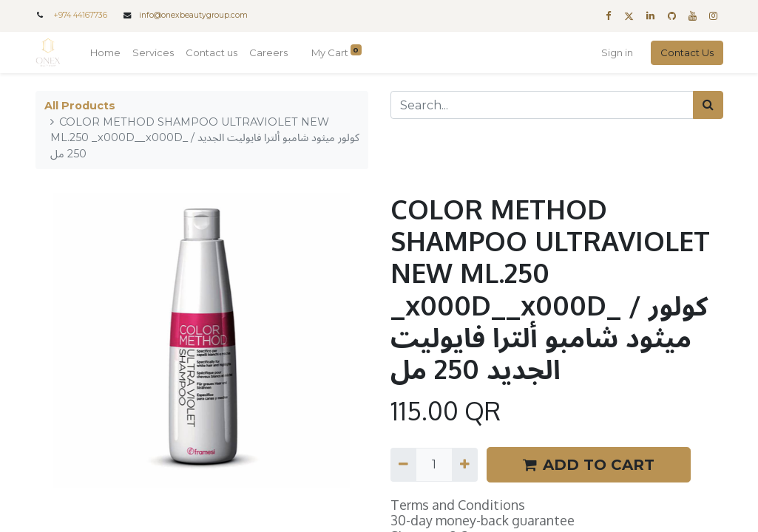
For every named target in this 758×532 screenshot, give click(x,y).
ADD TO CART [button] (589, 465)
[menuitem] (105, 53)
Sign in (617, 52)
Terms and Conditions (458, 505)
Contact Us (687, 52)
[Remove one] (403, 465)
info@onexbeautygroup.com (193, 15)
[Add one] (465, 465)
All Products (80, 106)
